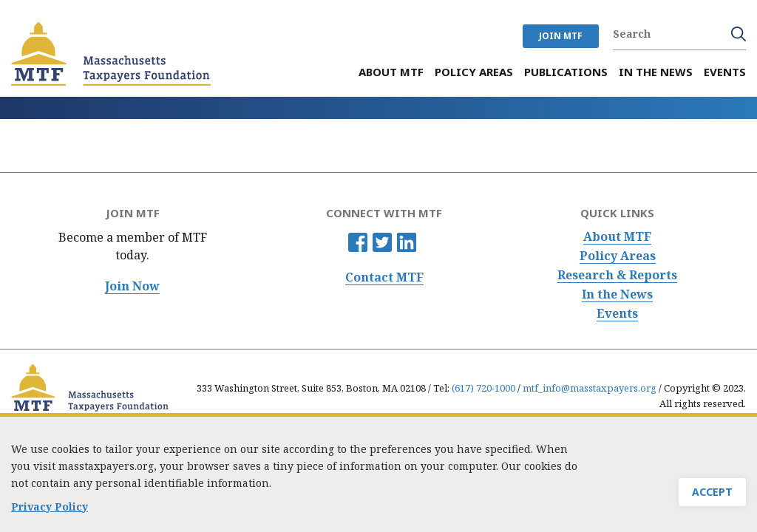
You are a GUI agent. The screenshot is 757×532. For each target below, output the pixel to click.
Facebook (358, 242)
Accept (712, 499)
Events (617, 314)
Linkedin (407, 242)
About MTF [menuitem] (391, 72)
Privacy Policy (50, 514)
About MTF (617, 237)
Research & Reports (617, 275)
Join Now (132, 286)
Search (739, 34)
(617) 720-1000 (483, 388)
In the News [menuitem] (656, 72)
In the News (617, 294)
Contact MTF (384, 277)
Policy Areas (618, 256)
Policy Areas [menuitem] (474, 72)
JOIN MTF (561, 36)
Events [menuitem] (725, 72)
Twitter (382, 242)
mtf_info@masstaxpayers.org (590, 388)
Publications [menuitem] (566, 72)
